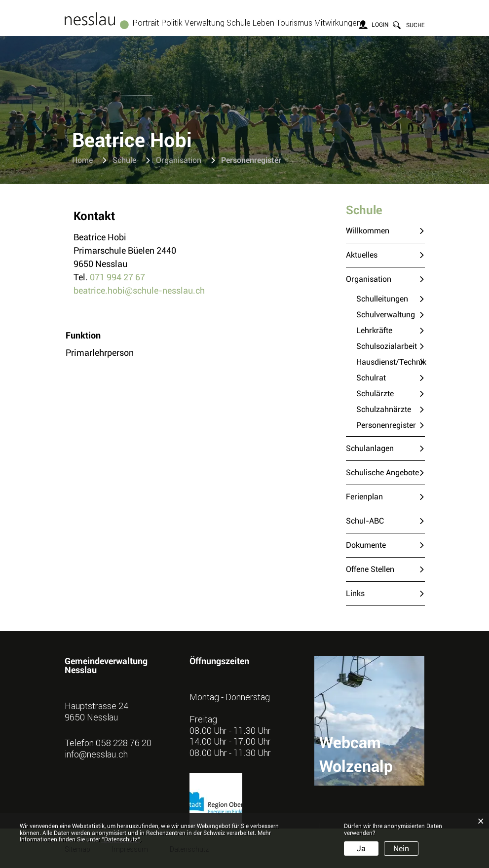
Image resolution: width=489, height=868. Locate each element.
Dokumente (366, 545)
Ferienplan (364, 497)
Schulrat (371, 378)
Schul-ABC (365, 521)
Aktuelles (362, 255)
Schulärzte (375, 394)
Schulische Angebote (382, 472)
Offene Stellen (370, 569)
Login (380, 25)
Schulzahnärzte (384, 409)
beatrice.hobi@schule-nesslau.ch (139, 290)
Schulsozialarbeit (387, 346)
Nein (401, 849)
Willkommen (368, 231)
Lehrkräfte (374, 330)
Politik (172, 23)
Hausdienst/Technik (391, 362)
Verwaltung (205, 23)
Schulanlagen (370, 448)
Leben (263, 23)
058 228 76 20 (124, 743)
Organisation (369, 279)
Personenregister (391, 425)
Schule (239, 23)
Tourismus (294, 23)
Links (355, 593)
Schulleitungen (382, 299)
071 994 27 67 (117, 277)
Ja (361, 849)
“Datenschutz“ (121, 839)
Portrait (146, 23)
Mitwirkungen (338, 23)
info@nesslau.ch (96, 754)
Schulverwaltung (386, 315)
